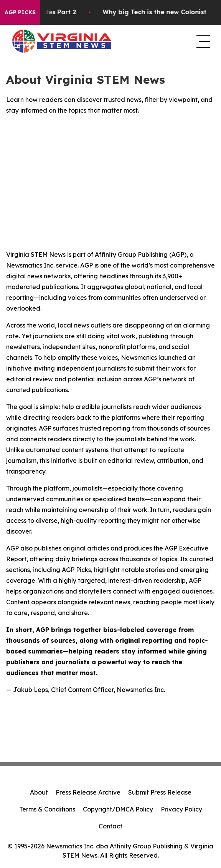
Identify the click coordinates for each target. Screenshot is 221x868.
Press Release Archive (88, 792)
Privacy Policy (181, 809)
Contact (110, 826)
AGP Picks (20, 12)
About (39, 792)
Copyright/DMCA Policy (118, 809)
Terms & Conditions (47, 809)
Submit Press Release (160, 792)
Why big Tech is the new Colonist (164, 12)
